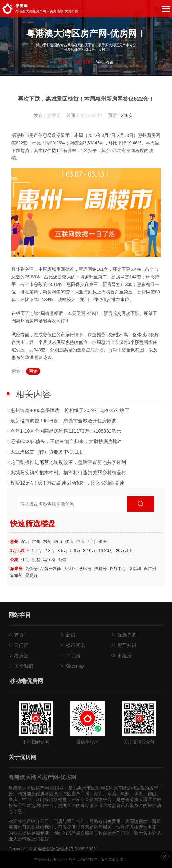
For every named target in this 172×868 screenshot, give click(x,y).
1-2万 (37, 551)
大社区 (70, 569)
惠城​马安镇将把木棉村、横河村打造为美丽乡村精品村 (68, 472)
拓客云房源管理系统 (53, 849)
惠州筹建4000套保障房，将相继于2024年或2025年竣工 (70, 410)
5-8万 (75, 551)
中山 (80, 542)
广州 (36, 542)
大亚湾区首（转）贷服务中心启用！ (49, 452)
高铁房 (31, 569)
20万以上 (124, 551)
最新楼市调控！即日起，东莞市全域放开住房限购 (63, 421)
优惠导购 (127, 635)
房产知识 (127, 645)
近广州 (150, 569)
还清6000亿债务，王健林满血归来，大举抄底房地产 (66, 441)
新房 (71, 635)
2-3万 (49, 551)
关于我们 (24, 666)
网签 (33, 371)
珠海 (58, 542)
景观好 (31, 576)
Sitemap (75, 666)
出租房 (124, 656)
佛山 (69, 542)
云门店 (21, 645)
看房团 (21, 656)
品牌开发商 (51, 569)
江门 (91, 542)
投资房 (100, 569)
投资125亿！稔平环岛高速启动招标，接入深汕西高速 (67, 483)
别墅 (36, 560)
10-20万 (106, 551)
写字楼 (49, 560)
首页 (63, 62)
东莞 (47, 542)
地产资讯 (83, 62)
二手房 (73, 656)
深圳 (25, 542)
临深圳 (135, 569)
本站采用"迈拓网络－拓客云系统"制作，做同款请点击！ (81, 859)
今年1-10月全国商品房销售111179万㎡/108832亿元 (66, 431)
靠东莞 (16, 576)
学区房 (85, 569)
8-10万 (89, 551)
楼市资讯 (75, 645)
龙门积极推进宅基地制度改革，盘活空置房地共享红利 (68, 462)
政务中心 (118, 569)
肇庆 (102, 542)
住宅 (25, 560)
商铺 (62, 560)
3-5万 (63, 551)
